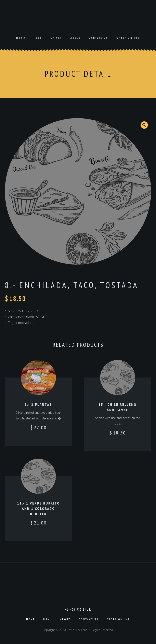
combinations (24, 323)
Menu (48, 619)
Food (38, 38)
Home (21, 38)
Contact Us (99, 38)
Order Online (128, 38)
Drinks (56, 38)
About (76, 38)
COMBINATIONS (35, 317)
